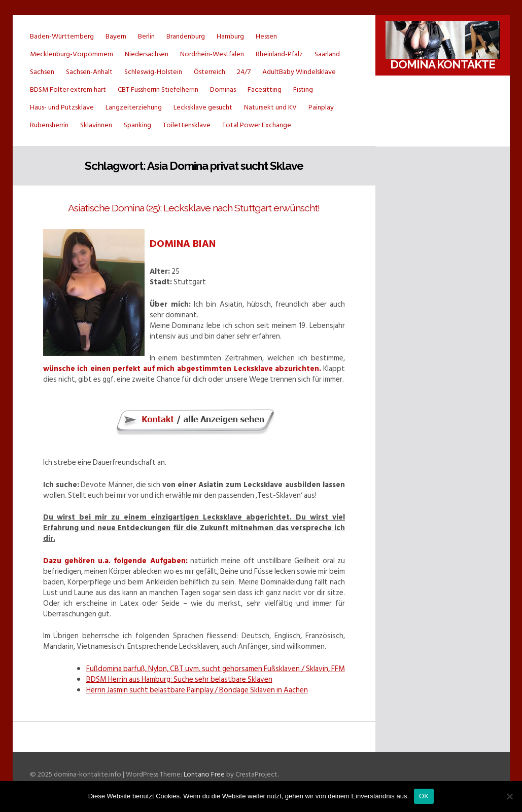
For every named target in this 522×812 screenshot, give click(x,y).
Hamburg (230, 36)
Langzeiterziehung (134, 107)
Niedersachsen (147, 54)
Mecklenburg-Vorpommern (72, 54)
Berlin (146, 36)
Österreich (210, 72)
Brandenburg (186, 36)
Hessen (266, 36)
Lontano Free (204, 774)
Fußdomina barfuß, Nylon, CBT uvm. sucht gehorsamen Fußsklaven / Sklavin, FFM (216, 669)
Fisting (303, 89)
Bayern (116, 36)
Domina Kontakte (443, 64)
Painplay (321, 107)
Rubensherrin (49, 125)
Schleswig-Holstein (153, 72)
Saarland (327, 54)
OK (424, 796)
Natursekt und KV (270, 107)
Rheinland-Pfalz (279, 54)
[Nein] (509, 796)
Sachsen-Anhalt (89, 72)
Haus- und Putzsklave (62, 107)
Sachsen (42, 72)
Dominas (223, 89)
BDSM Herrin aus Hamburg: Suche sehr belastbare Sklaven (179, 679)
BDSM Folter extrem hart (68, 89)
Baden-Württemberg (62, 36)
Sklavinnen (96, 125)
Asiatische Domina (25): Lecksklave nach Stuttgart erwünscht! (194, 208)
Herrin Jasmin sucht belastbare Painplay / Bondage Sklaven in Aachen (197, 690)
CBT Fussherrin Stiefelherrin (158, 89)
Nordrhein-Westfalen (212, 54)
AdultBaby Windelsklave (299, 72)
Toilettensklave (187, 125)
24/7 (244, 72)
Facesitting (265, 89)
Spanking (137, 125)
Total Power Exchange (257, 125)
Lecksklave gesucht (203, 107)
